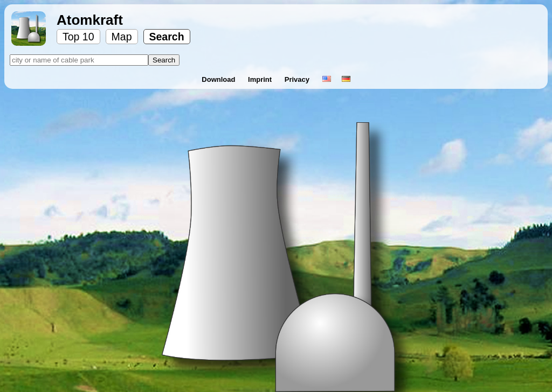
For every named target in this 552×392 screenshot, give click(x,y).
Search (167, 37)
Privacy (298, 79)
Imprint (261, 79)
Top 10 (78, 37)
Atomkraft (90, 20)
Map (122, 37)
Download (219, 79)
